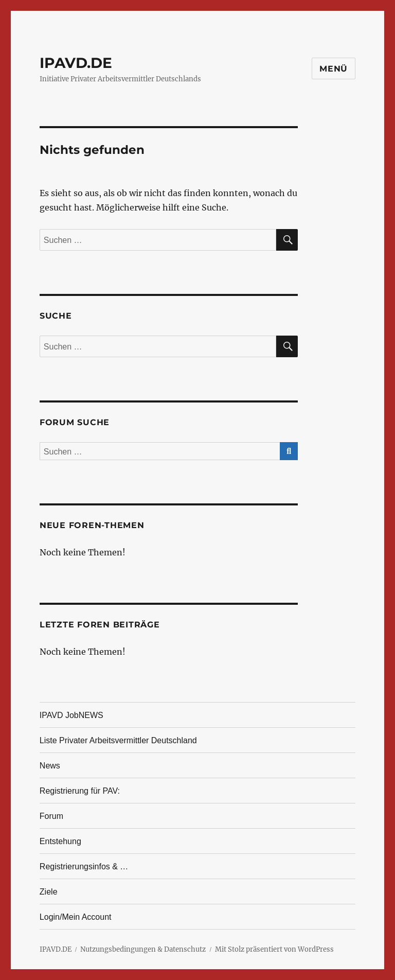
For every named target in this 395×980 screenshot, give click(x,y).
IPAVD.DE (76, 63)
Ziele (49, 892)
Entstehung (60, 841)
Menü (334, 69)
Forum (51, 816)
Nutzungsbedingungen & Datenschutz (143, 949)
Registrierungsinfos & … (84, 867)
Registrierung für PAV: (80, 791)
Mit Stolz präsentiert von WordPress (274, 949)
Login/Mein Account (76, 917)
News (50, 766)
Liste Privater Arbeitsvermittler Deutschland (118, 740)
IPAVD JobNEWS (71, 715)
